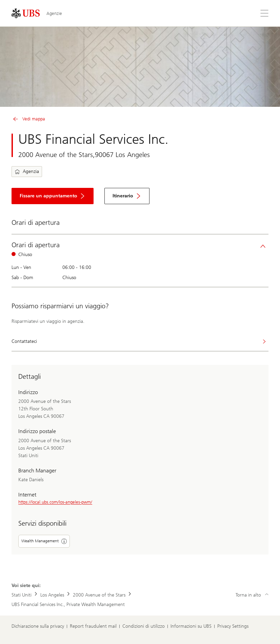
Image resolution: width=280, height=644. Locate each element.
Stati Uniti (22, 595)
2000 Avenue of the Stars (99, 595)
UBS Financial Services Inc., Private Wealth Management (68, 604)
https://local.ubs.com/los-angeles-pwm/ (55, 502)
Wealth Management (44, 541)
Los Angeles (52, 595)
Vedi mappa (28, 119)
